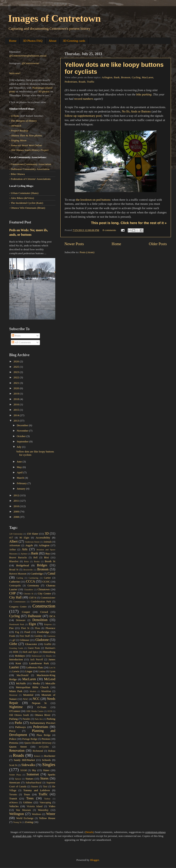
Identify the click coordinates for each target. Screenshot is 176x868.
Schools (46, 760)
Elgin (32, 624)
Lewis (16, 671)
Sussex (35, 786)
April (20, 472)
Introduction (16, 659)
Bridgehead (23, 565)
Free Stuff (25, 636)
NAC (26, 699)
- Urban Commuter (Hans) (24, 193)
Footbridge (43, 632)
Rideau (52, 751)
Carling (20, 578)
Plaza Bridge (44, 735)
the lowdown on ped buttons (93, 200)
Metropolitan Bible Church (32, 687)
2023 (17, 372)
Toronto (13, 794)
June (20, 462)
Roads (82, 82)
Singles (49, 765)
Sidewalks (28, 765)
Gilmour (24, 640)
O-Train (42, 707)
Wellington (17, 814)
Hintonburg (49, 652)
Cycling (136, 77)
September (23, 441)
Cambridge (37, 574)
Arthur (12, 550)
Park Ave (39, 719)
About (53, 41)
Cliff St (33, 598)
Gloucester (31, 644)
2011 (17, 501)
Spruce (18, 779)
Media (36, 683)
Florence (50, 628)
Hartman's (50, 648)
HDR (16, 652)
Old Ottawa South (19, 715)
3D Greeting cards (74, 41)
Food (27, 632)
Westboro (36, 814)
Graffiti (48, 644)
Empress (48, 624)
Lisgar (29, 671)
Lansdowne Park (39, 663)
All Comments (21, 342)
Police (13, 739)
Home (13, 41)
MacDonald (22, 675)
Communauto (20, 602)
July (19, 447)
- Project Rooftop (19, 131)
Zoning (29, 822)
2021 (17, 383)
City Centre (44, 593)
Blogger (95, 860)
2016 (17, 404)
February (22, 483)
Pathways (20, 727)
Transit (13, 798)
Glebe (13, 644)
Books (37, 561)
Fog (17, 632)
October (22, 436)
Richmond (38, 751)
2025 (17, 367)
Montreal (13, 695)
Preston (46, 739)
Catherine (15, 582)
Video (52, 806)
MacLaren (147, 77)
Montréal (28, 695)
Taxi (45, 786)
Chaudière (28, 589)
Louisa (42, 671)
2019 (17, 394)
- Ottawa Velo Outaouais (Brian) (27, 208)
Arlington (107, 77)
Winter (51, 814)
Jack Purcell (36, 659)
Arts (25, 549)
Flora (37, 628)
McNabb (21, 683)
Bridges (42, 565)
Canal (51, 573)
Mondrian (46, 691)
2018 (17, 399)
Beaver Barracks (18, 558)
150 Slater (33, 534)
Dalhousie (35, 616)
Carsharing (33, 578)
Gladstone (42, 640)
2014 (17, 415)
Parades (26, 719)
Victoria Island (34, 806)
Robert (37, 756)
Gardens (38, 636)
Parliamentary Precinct (42, 723)
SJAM (24, 770)
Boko (27, 561)
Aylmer (24, 554)
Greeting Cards (16, 648)
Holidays (20, 656)
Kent (18, 663)
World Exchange (25, 818)
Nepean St (39, 703)
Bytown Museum (18, 574)
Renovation (17, 751)
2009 (17, 512)
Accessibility (43, 538)
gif (14, 640)
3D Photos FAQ (33, 41)
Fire (11, 628)
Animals (47, 542)
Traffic (91, 82)
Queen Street (18, 747)
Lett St (52, 667)
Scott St (13, 765)
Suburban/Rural (33, 783)
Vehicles (14, 806)
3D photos (44, 91)
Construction (44, 606)
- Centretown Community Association (30, 164)
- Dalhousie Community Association (29, 169)
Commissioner (48, 598)
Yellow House (47, 818)
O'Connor (15, 711)
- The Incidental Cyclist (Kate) (26, 203)
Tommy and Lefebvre (37, 790)
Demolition (40, 620)
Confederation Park (41, 602)
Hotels (49, 656)
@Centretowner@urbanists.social (28, 56)
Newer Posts (74, 244)
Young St (17, 822)
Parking (51, 719)
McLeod (50, 679)
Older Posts (158, 244)
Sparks (51, 775)
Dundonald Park (17, 624)
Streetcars (15, 782)
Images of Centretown (54, 18)
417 (11, 538)
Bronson (126, 77)
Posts (16, 336)
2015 (17, 410)
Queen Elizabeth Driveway (38, 743)
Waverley (43, 810)
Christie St (28, 594)
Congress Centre (18, 607)
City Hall (15, 597)
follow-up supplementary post (83, 116)
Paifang (13, 719)
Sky (34, 770)
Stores (44, 778)
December (23, 425)
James (52, 659)
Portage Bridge (30, 739)
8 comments (109, 230)
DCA (52, 616)
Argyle (29, 545)
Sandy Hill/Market (24, 760)
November (23, 431)
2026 (17, 361)
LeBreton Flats (35, 667)
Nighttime (16, 707)
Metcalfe (50, 683)
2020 (17, 388)
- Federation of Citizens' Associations (30, 179)
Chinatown (43, 589)
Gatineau (51, 636)
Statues (30, 779)
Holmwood (37, 656)
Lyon (52, 671)
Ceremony (33, 585)
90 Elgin (24, 538)
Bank (117, 77)
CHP (12, 593)
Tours (27, 794)
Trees (30, 798)
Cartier (47, 578)
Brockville (28, 570)
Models (33, 691)
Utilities (28, 802)
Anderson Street (32, 542)
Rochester (50, 756)
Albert (13, 542)
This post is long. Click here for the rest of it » (129, 223)
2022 (17, 377)
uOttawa (13, 802)
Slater (46, 770)
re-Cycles (44, 747)
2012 (17, 495)
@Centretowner (30, 63)
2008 (17, 517)
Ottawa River (43, 715)
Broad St (14, 570)
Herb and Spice (30, 652)
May (20, 467)
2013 (17, 421)
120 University (16, 534)
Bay (48, 554)
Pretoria (14, 743)
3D (47, 534)
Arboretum (15, 545)
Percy (12, 731)
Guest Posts (34, 648)
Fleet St (25, 628)
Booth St (50, 561)
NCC (36, 699)
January (21, 489)
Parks (18, 723)
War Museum (23, 810)
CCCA (30, 581)
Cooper (26, 612)
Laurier (14, 667)
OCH (50, 711)
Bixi (47, 557)
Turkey (47, 799)
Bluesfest (14, 561)
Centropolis (15, 586)
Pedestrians (71, 82)
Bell (35, 558)
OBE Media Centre (35, 711)
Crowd (44, 612)
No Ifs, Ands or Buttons (136, 111)
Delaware (21, 620)
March (21, 478)
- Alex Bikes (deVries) (22, 198)
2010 (17, 506)
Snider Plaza (15, 775)
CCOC (46, 582)
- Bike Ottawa (17, 174)
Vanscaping (45, 802)
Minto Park (16, 691)
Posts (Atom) (87, 252)
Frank (12, 636)
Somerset (33, 774)
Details (89, 832)
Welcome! (15, 73)
